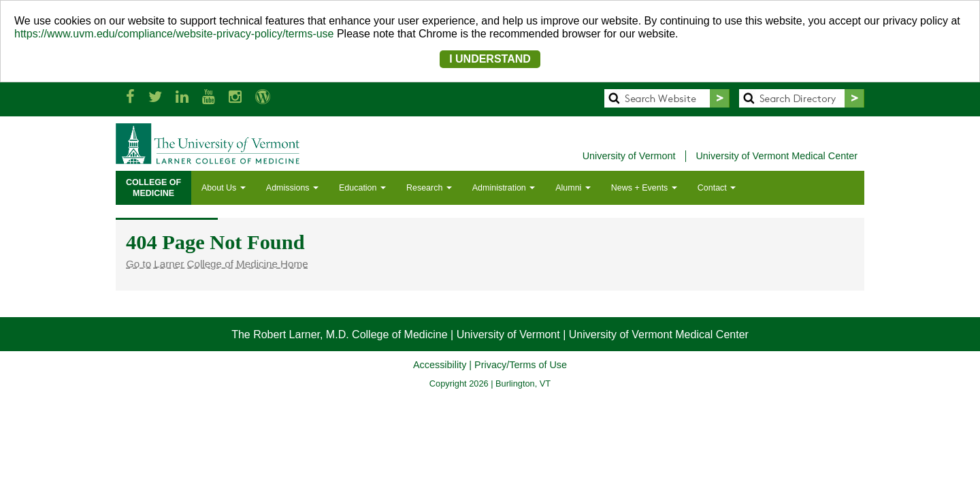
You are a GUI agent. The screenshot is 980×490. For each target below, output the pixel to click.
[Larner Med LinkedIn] (182, 97)
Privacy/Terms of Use (521, 365)
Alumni (573, 188)
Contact (717, 188)
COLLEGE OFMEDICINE (153, 188)
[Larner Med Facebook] (130, 97)
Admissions (292, 188)
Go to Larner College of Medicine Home (217, 264)
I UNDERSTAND (490, 59)
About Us (224, 188)
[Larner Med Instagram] (235, 97)
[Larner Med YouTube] (209, 97)
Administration (504, 188)
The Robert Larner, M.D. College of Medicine (339, 334)
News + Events (644, 188)
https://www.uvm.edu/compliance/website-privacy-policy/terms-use (174, 34)
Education (362, 188)
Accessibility (440, 365)
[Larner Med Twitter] (155, 97)
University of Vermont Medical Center (777, 156)
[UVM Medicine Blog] (263, 97)
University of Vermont (629, 156)
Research (429, 188)
